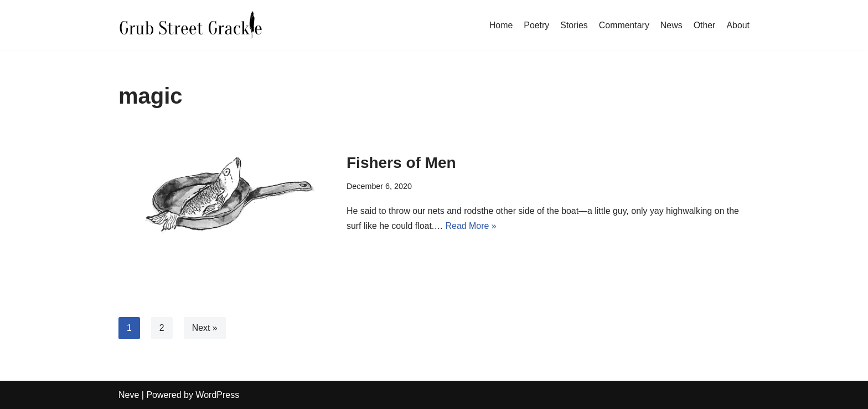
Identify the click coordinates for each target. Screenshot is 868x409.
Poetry (536, 25)
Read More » (472, 226)
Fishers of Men (401, 163)
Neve (129, 395)
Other (704, 25)
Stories (573, 25)
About (738, 25)
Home (500, 25)
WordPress (217, 395)
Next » (205, 328)
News (671, 25)
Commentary (624, 25)
